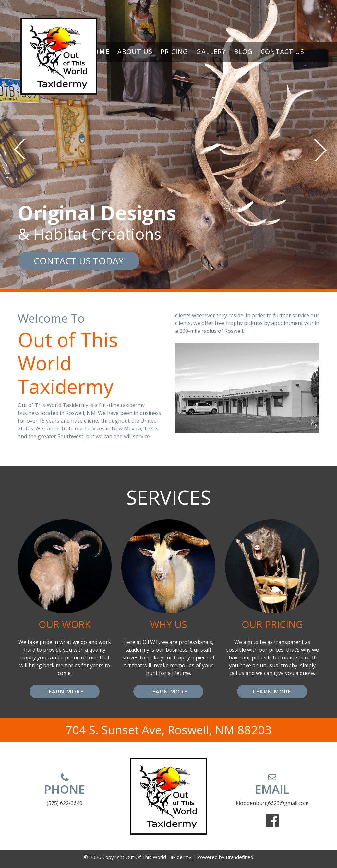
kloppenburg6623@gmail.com (272, 803)
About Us (135, 51)
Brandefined (240, 857)
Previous (19, 149)
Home (99, 51)
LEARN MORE (65, 692)
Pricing (174, 51)
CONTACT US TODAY (79, 261)
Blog (243, 51)
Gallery (211, 51)
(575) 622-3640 (65, 803)
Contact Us (283, 51)
